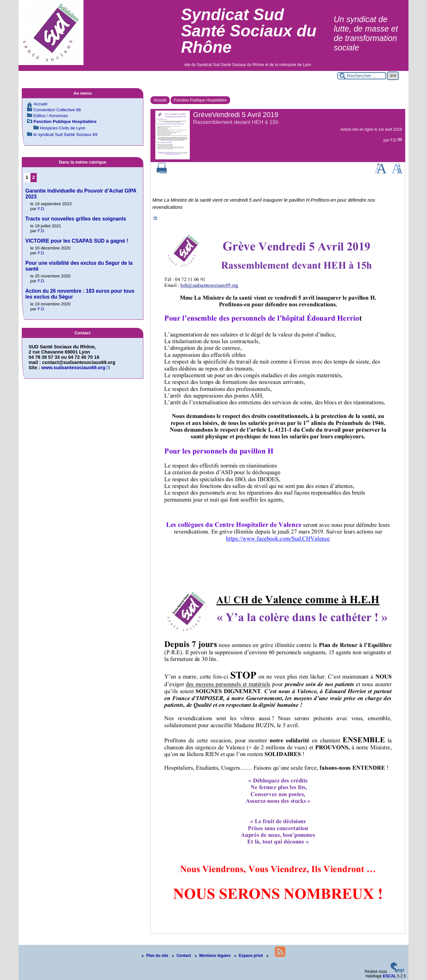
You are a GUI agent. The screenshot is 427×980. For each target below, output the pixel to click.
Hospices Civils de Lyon (63, 128)
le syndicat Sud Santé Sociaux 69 (65, 134)
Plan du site (155, 956)
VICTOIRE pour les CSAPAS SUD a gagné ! (77, 241)
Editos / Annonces (51, 116)
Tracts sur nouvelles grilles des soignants (76, 219)
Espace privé (249, 956)
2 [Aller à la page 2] (33, 177)
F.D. (394, 140)
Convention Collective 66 (57, 110)
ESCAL (389, 976)
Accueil (160, 100)
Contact (182, 956)
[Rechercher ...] (362, 76)
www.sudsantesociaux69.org (73, 368)
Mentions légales (213, 956)
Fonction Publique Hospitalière (200, 100)
